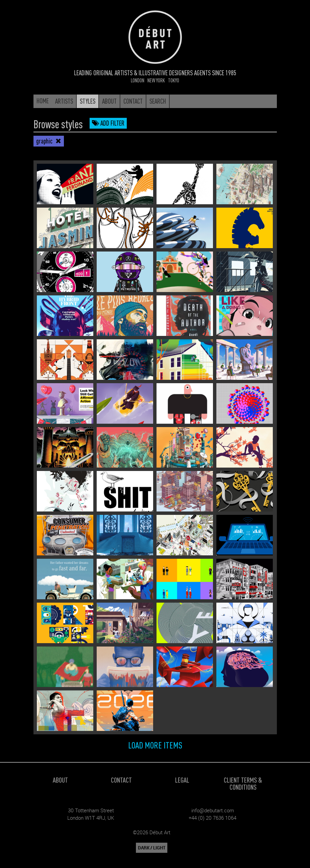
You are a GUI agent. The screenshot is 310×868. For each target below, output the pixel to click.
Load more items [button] (155, 745)
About (60, 780)
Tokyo (174, 80)
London (138, 80)
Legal (182, 780)
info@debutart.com (213, 810)
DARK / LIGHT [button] (152, 848)
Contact (121, 780)
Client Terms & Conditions (243, 783)
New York (156, 80)
